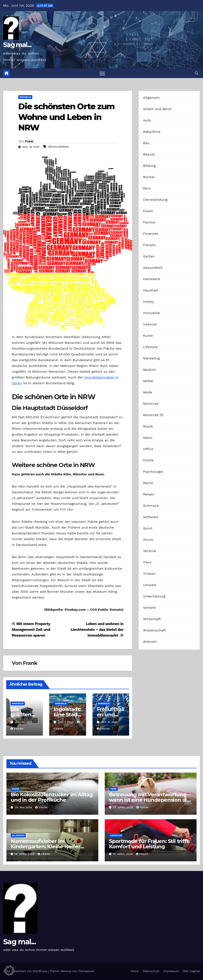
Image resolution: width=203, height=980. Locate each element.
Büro (147, 188)
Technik (150, 551)
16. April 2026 (25, 854)
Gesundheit (153, 268)
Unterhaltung (154, 596)
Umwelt (150, 585)
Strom (148, 540)
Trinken (149, 574)
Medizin (150, 370)
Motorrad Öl (153, 415)
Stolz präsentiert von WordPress (26, 971)
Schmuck (151, 506)
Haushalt (151, 290)
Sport (148, 528)
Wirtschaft (152, 619)
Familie (149, 222)
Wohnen (150, 642)
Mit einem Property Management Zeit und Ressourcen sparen (31, 630)
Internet (150, 324)
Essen (148, 211)
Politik (148, 460)
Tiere (147, 562)
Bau (146, 143)
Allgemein (152, 98)
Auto (147, 120)
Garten (149, 256)
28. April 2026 (124, 808)
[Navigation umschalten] (102, 73)
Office (148, 449)
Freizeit (149, 245)
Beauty (149, 154)
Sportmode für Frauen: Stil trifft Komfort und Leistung (149, 844)
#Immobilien (59, 147)
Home (135, 971)
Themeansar (86, 971)
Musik (148, 426)
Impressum (171, 971)
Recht (148, 483)
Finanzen (151, 234)
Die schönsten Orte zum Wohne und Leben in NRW (66, 117)
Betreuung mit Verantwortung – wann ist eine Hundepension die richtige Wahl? (149, 800)
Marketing (151, 358)
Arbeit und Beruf (157, 109)
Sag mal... (17, 45)
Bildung (149, 166)
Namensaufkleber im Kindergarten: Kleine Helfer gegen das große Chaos (46, 846)
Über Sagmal (191, 971)
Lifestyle (150, 347)
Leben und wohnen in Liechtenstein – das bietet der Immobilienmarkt (97, 630)
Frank (29, 141)
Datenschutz (151, 971)
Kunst (148, 336)
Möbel (148, 381)
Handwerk (152, 279)
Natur (148, 438)
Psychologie (153, 472)
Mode (148, 392)
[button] (197, 73)
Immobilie (25, 97)
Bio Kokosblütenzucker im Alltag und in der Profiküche (52, 797)
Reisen (149, 494)
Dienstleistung (155, 200)
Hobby (148, 302)
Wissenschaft (154, 630)
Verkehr (150, 608)
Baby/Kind (152, 132)
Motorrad (151, 404)
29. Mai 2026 (24, 808)
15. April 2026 (123, 854)
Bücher (149, 177)
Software (151, 517)
